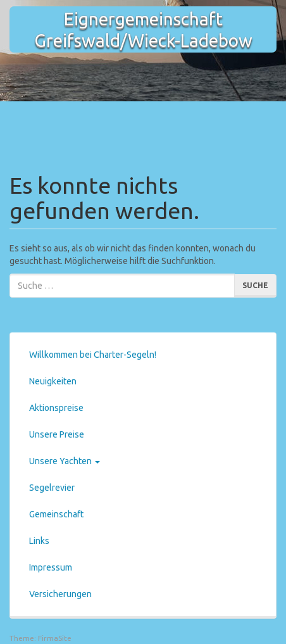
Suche (255, 285)
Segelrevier (52, 488)
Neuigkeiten (53, 381)
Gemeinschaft (56, 514)
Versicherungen (60, 594)
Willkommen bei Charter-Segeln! (93, 355)
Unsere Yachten (65, 461)
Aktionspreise (56, 408)
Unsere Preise (57, 434)
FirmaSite (55, 638)
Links (39, 541)
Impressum (51, 567)
